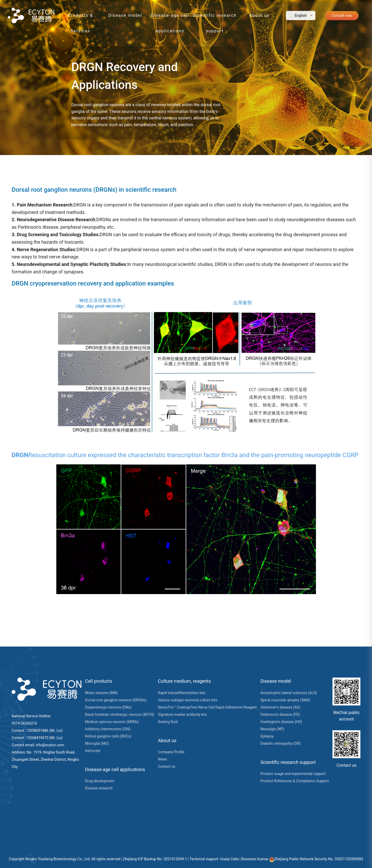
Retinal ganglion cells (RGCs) (108, 736)
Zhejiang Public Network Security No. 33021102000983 (316, 859)
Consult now (342, 16)
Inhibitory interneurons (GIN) (108, 729)
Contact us (166, 766)
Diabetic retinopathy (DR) (280, 743)
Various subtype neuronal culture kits (188, 700)
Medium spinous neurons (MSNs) (112, 722)
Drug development (100, 781)
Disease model (125, 15)
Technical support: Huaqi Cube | (215, 859)
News (162, 759)
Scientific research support (215, 18)
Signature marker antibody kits (182, 715)
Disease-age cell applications (170, 18)
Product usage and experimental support (293, 774)
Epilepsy (267, 736)
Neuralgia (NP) (272, 729)
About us (259, 15)
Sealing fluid (168, 722)
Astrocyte (93, 751)
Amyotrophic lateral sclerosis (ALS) (289, 693)
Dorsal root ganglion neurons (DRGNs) (116, 700)
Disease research (99, 788)
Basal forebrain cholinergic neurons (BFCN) (120, 715)
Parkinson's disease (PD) (280, 715)
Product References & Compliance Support (295, 781)
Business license (255, 859)
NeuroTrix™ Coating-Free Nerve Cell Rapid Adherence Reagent (207, 707)
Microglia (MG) (97, 743)
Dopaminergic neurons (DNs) (108, 707)
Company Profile (171, 752)
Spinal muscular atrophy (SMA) (285, 700)
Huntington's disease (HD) (281, 722)
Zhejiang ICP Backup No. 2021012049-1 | (156, 859)
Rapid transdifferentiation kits (182, 693)
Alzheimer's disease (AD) (280, 707)
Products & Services (80, 18)
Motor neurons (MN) (101, 693)
